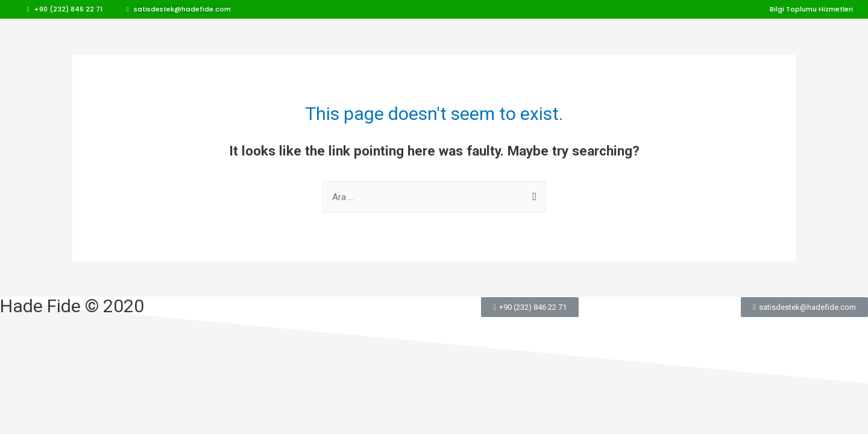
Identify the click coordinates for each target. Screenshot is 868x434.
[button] (65, 9)
